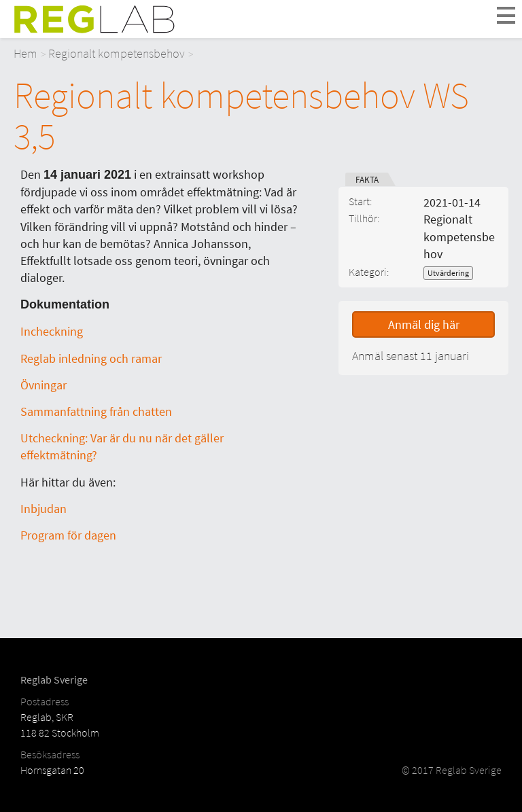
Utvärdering (448, 273)
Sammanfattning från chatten (96, 411)
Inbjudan (43, 509)
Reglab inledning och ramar (91, 358)
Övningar (43, 385)
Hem (25, 53)
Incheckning (52, 331)
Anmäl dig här (424, 324)
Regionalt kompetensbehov (117, 53)
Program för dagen (68, 535)
